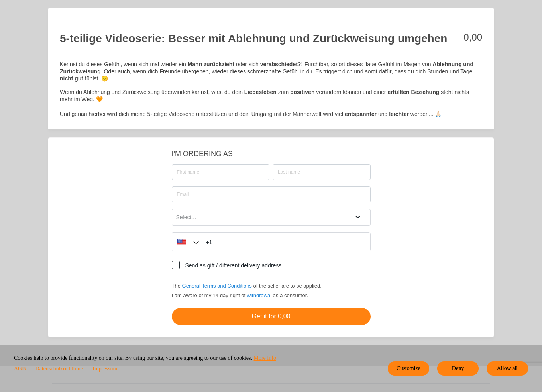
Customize (408, 368)
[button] (186, 242)
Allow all (508, 368)
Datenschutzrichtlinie (59, 369)
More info (265, 358)
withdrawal (259, 295)
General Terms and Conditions (217, 286)
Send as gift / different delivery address (234, 265)
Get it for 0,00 (271, 316)
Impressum (105, 369)
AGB (20, 369)
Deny (458, 368)
